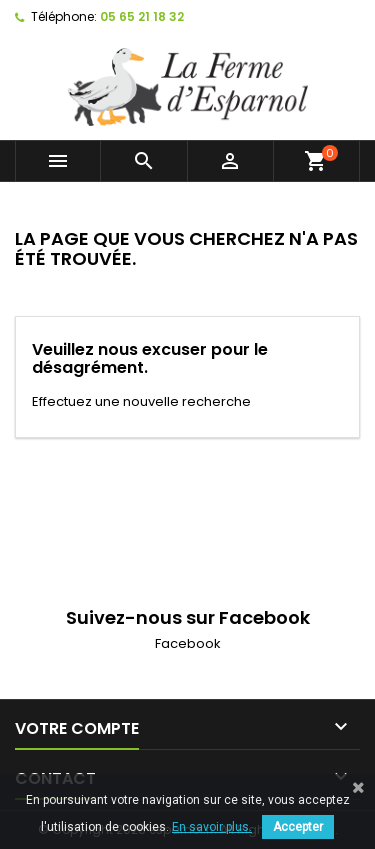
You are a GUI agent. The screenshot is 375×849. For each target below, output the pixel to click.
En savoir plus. (212, 827)
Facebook (188, 643)
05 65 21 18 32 (142, 16)
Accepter (298, 827)
